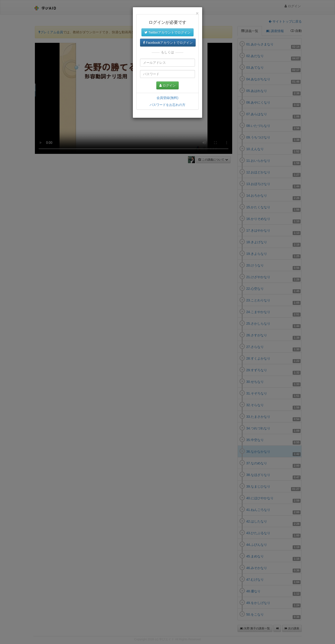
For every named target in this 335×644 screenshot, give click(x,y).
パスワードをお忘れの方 (167, 105)
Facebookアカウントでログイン (168, 43)
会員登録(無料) (167, 98)
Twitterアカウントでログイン (167, 32)
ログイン (167, 85)
